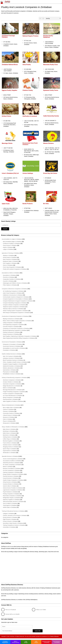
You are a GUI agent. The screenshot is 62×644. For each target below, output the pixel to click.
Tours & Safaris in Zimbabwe (10, 503)
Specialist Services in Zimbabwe (10, 456)
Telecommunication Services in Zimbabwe (13, 502)
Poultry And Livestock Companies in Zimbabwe (15, 269)
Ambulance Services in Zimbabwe (11, 358)
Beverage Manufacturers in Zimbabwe (12, 390)
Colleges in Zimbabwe (8, 514)
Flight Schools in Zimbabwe (10, 519)
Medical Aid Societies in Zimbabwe (12, 366)
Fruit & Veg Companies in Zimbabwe (12, 267)
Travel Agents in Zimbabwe (10, 505)
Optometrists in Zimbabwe (9, 370)
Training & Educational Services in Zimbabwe (13, 511)
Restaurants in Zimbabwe (9, 423)
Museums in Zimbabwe (9, 417)
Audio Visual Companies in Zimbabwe (12, 293)
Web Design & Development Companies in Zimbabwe (16, 313)
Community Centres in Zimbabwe (11, 413)
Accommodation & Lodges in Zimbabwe (11, 239)
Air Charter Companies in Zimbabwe (12, 465)
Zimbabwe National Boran (10, 65)
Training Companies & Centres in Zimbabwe (14, 525)
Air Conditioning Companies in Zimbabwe (13, 291)
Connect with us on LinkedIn (10, 614)
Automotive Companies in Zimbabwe (12, 384)
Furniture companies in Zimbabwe (11, 394)
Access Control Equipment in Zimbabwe (13, 459)
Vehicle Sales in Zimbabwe (10, 507)
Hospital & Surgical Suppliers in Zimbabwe (14, 364)
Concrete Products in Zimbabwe (11, 326)
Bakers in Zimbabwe (8, 388)
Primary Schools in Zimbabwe (10, 521)
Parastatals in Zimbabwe (9, 350)
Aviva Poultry (27, 65)
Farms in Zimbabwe (8, 265)
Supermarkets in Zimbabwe (10, 451)
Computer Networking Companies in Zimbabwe (15, 303)
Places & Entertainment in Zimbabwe (11, 405)
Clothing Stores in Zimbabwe (10, 437)
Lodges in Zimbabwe (8, 249)
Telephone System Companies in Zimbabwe (14, 307)
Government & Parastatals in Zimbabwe (12, 342)
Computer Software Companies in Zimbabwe (14, 305)
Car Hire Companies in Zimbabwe (11, 470)
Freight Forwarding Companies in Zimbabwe (14, 392)
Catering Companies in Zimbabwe (11, 472)
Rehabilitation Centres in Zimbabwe (12, 374)
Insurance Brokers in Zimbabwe (11, 484)
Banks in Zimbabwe (8, 467)
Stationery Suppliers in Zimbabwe (11, 500)
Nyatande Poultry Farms (51, 90)
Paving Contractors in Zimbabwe (11, 334)
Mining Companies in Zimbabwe (11, 397)
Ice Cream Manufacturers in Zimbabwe (13, 396)
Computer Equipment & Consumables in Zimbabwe (16, 299)
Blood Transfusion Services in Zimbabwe (13, 360)
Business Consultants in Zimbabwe (12, 468)
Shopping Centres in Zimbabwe (11, 447)
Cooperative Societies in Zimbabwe (12, 279)
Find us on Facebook (9, 610)
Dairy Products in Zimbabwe (10, 259)
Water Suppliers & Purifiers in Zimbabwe (13, 401)
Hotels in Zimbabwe (8, 247)
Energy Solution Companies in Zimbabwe (13, 474)
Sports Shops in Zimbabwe (10, 449)
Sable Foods (6, 204)
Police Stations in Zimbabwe (10, 285)
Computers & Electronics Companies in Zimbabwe (14, 289)
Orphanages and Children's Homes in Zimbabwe (15, 283)
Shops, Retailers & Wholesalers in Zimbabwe (13, 427)
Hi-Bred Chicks (6, 116)
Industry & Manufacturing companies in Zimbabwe (14, 378)
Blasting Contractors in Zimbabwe (11, 319)
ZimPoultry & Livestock (30, 116)
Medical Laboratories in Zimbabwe (12, 368)
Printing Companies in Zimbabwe (11, 494)
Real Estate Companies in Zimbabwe (12, 496)
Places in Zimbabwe (8, 421)
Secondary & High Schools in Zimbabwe (13, 523)
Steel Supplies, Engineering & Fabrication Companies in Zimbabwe (20, 336)
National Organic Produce (31, 36)
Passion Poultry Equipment (48, 36)
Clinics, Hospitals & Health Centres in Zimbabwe (15, 362)
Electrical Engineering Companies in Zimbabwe (15, 330)
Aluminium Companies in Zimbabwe (12, 380)
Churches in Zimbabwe (9, 277)
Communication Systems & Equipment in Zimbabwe (16, 297)
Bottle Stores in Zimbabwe (9, 433)
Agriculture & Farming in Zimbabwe (10, 253)
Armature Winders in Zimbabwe (11, 382)
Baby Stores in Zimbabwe (9, 429)
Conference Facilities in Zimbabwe (12, 244)
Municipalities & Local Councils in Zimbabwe (14, 348)
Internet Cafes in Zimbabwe (10, 486)
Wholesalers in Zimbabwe (9, 453)
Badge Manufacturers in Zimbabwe (12, 386)
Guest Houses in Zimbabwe (10, 245)
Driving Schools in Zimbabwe (10, 517)
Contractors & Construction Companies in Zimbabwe (16, 328)
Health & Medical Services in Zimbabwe (12, 354)
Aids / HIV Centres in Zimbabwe (11, 356)
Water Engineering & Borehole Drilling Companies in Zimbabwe (19, 338)
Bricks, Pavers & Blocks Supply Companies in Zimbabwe (17, 321)
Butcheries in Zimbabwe (9, 435)
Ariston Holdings (28, 173)
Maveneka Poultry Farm (51, 65)
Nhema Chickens (48, 143)
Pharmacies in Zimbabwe (9, 372)
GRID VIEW (40, 18)
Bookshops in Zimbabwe (9, 431)
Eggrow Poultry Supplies (9, 90)
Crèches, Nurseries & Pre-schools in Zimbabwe (15, 515)
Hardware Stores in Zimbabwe (10, 445)
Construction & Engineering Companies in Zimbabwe (15, 316)
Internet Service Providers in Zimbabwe (13, 488)
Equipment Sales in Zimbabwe (11, 261)
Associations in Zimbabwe (9, 275)
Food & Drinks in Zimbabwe (10, 443)
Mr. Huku (46, 204)
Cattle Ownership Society (51, 116)
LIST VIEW (43, 18)
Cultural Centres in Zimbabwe (10, 415)
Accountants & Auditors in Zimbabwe (12, 461)
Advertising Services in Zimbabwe (11, 463)
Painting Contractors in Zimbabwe (11, 332)
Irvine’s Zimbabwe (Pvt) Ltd (10, 173)
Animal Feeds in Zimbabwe (10, 257)
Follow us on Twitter (39, 610)
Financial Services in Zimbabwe (11, 476)
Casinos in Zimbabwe (8, 409)
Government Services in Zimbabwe (12, 346)
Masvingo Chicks (7, 143)
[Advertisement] (31, 569)
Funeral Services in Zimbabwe (10, 478)
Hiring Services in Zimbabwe (10, 482)
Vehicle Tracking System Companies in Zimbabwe (15, 311)
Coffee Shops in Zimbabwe (10, 439)
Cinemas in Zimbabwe (9, 411)
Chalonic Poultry (28, 90)
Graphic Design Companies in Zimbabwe (13, 480)
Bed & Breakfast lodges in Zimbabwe (12, 242)
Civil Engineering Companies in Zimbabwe (14, 325)
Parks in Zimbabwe (8, 419)
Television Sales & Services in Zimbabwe (13, 309)
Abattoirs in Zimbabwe (9, 256)
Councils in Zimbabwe (8, 281)
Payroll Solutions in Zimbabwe (10, 492)
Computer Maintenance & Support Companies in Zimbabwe (18, 301)
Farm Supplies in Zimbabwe (10, 263)
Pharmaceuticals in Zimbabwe (10, 399)
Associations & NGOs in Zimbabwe (10, 273)
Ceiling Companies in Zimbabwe (11, 323)
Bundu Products (28, 204)
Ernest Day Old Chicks (50, 173)
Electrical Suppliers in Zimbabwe (11, 441)
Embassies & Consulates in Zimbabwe (13, 344)
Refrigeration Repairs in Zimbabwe (12, 498)
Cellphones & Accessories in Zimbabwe (13, 295)
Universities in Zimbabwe (9, 527)
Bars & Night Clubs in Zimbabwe (11, 408)
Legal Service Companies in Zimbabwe (13, 490)
